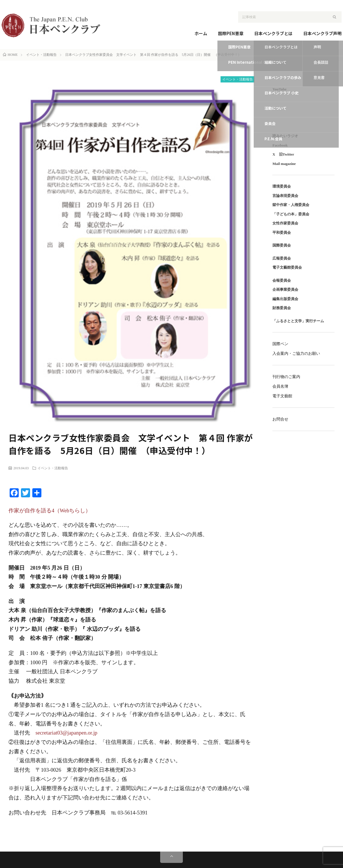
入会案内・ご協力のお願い (296, 354)
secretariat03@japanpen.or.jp (66, 733)
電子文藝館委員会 (287, 267)
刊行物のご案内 (286, 377)
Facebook (280, 145)
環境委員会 (282, 186)
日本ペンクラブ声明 (322, 33)
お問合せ (280, 419)
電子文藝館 (282, 396)
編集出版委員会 (285, 299)
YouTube (279, 89)
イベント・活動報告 (238, 79)
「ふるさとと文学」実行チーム (298, 321)
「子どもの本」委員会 (291, 214)
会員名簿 (280, 386)
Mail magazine (284, 164)
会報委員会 (282, 280)
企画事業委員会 (285, 289)
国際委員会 (282, 245)
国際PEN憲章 (231, 33)
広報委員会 (282, 258)
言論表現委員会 (285, 196)
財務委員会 (282, 308)
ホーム (201, 33)
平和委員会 (282, 233)
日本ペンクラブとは (273, 33)
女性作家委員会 (285, 223)
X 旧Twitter (283, 154)
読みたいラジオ (285, 136)
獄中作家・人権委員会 (291, 205)
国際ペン (280, 344)
